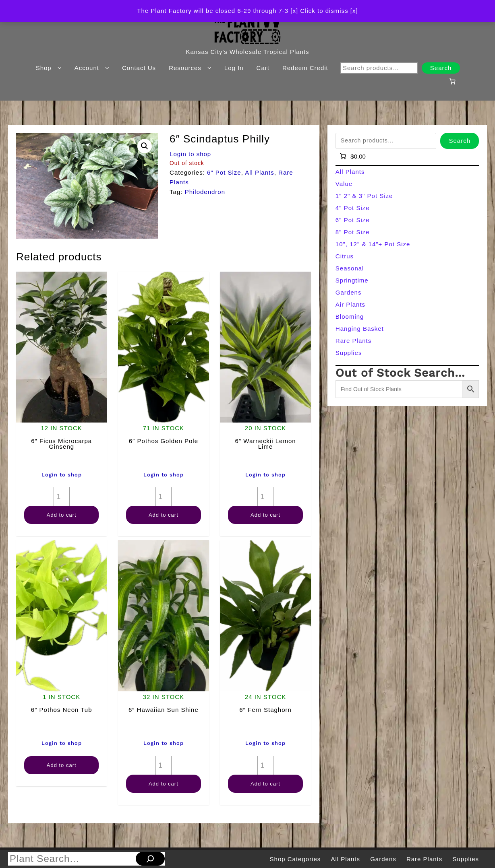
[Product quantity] (62, 497)
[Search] (150, 859)
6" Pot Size (224, 172)
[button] (145, 146)
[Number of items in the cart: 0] (453, 81)
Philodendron (205, 192)
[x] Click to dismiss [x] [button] (324, 11)
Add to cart (62, 515)
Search (441, 68)
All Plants (260, 172)
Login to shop (190, 154)
